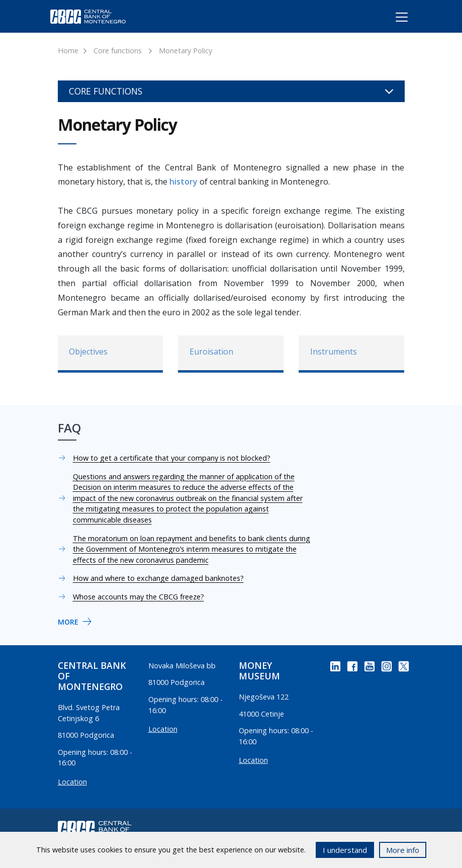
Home (68, 51)
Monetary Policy (186, 51)
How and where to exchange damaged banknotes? (158, 578)
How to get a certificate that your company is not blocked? (172, 458)
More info (403, 850)
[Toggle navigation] (392, 19)
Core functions (118, 51)
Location (72, 782)
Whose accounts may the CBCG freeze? (138, 597)
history (183, 182)
